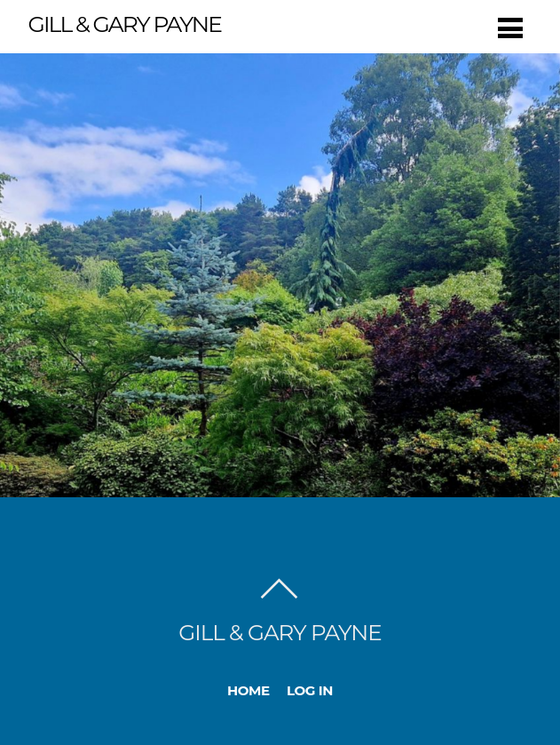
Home (248, 690)
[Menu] (510, 28)
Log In (310, 690)
